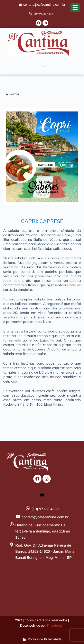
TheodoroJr (55, 626)
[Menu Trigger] (75, 8)
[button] (44, 69)
